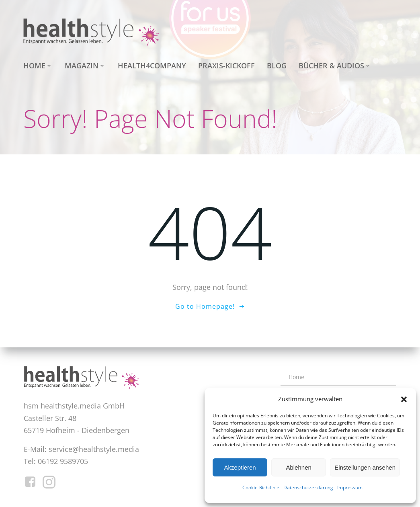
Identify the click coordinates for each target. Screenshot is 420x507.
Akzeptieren (240, 467)
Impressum (350, 487)
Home (38, 66)
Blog (277, 66)
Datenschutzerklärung (308, 487)
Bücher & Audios (335, 66)
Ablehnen (298, 467)
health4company (152, 66)
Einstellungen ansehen (365, 467)
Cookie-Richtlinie (261, 487)
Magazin (85, 66)
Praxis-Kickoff (226, 66)
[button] (404, 399)
